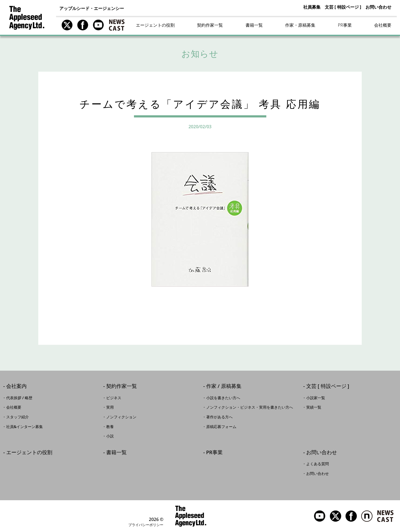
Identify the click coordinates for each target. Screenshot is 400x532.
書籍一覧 (254, 25)
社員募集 (312, 7)
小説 (110, 436)
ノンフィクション (121, 417)
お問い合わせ (378, 7)
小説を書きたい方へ (223, 398)
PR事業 (345, 25)
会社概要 (383, 25)
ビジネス (114, 398)
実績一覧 (314, 407)
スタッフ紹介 (18, 417)
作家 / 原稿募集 (224, 386)
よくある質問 (318, 464)
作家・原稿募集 (300, 25)
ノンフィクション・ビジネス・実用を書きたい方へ (250, 407)
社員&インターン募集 (25, 427)
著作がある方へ (219, 417)
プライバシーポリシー (146, 525)
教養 (110, 427)
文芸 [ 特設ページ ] (343, 7)
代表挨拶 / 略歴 (19, 398)
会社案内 (16, 386)
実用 (110, 407)
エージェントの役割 (155, 25)
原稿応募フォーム (221, 427)
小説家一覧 (316, 398)
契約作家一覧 (210, 25)
